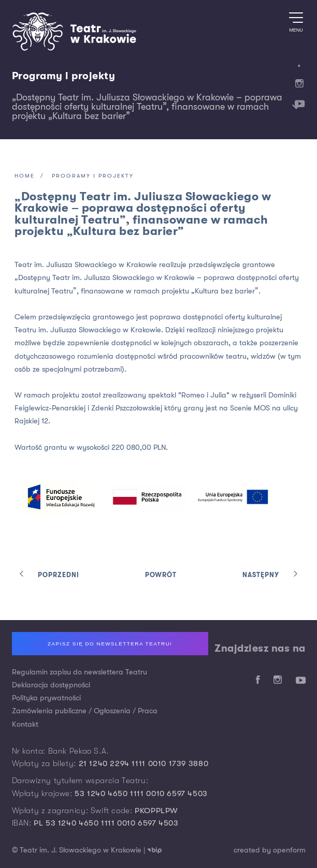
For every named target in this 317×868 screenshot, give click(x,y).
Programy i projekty (64, 76)
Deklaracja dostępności (51, 685)
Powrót (161, 575)
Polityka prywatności (46, 698)
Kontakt (25, 724)
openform (289, 850)
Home (25, 176)
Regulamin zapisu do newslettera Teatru (80, 672)
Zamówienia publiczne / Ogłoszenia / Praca (85, 711)
